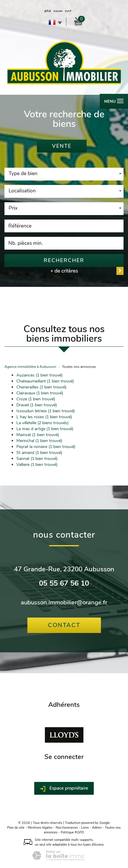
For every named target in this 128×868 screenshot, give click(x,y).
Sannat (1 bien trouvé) (37, 459)
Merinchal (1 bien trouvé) (39, 441)
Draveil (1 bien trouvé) (37, 405)
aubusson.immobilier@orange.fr (64, 602)
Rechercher (64, 260)
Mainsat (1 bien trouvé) (38, 435)
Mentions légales (40, 828)
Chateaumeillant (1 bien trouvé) (45, 381)
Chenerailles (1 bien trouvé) (41, 387)
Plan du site (16, 828)
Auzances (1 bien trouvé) (39, 375)
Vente (62, 146)
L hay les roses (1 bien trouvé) (44, 417)
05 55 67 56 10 (64, 583)
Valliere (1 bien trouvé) (37, 465)
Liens (85, 828)
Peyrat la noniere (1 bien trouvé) (46, 447)
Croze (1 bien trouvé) (36, 399)
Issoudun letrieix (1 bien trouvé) (46, 411)
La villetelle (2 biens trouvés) (42, 423)
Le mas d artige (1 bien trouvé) (45, 429)
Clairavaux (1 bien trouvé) (40, 393)
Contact (64, 625)
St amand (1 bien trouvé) (39, 453)
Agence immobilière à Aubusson (30, 367)
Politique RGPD (72, 832)
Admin (97, 828)
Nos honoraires (67, 828)
